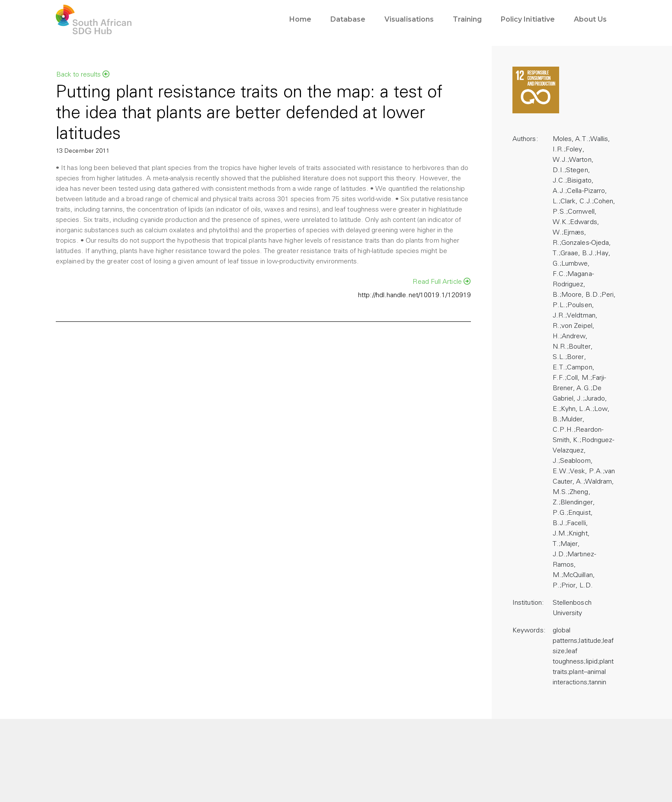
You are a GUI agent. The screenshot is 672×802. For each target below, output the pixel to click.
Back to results (83, 74)
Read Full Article (442, 282)
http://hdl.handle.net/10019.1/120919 (414, 295)
